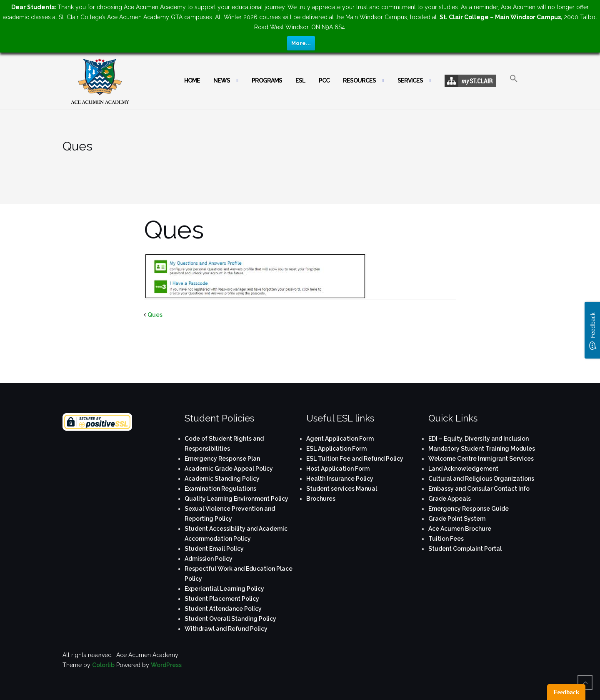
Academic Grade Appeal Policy (229, 469)
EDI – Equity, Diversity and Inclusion (479, 439)
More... (301, 43)
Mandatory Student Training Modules (482, 449)
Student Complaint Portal (465, 549)
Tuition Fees (446, 539)
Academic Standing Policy (222, 479)
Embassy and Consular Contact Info (479, 489)
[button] (514, 86)
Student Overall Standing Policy (230, 619)
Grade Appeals (450, 499)
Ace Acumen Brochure (460, 529)
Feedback (566, 692)
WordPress (166, 665)
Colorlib (103, 665)
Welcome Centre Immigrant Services (481, 459)
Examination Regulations (220, 489)
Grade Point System (457, 519)
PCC (324, 80)
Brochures (321, 499)
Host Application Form (338, 469)
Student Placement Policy (222, 599)
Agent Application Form (340, 439)
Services (410, 80)
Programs (267, 80)
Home (192, 80)
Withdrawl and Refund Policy (226, 629)
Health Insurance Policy (340, 479)
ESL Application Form (336, 449)
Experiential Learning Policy (224, 589)
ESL (300, 80)
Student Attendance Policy (223, 609)
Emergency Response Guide (469, 509)
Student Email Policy (214, 549)
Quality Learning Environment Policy (236, 499)
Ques (155, 315)
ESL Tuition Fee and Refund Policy (355, 459)
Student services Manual (342, 489)
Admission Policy (209, 559)
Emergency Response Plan (222, 459)
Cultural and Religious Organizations (481, 479)
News (222, 80)
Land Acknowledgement (463, 469)
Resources (359, 80)
